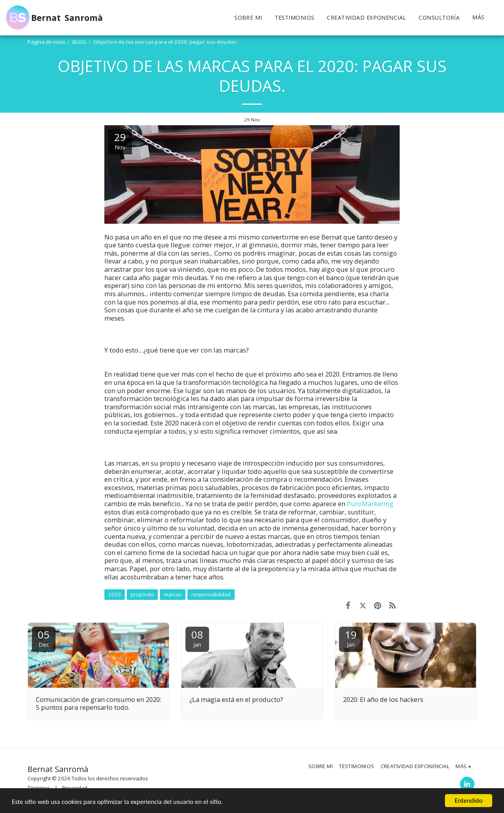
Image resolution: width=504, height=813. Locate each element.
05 (44, 638)
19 (351, 638)
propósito (142, 594)
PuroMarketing (370, 504)
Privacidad (75, 788)
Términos (39, 788)
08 (197, 638)
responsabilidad (211, 594)
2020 (115, 594)
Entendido (469, 801)
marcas (173, 594)
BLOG (79, 42)
